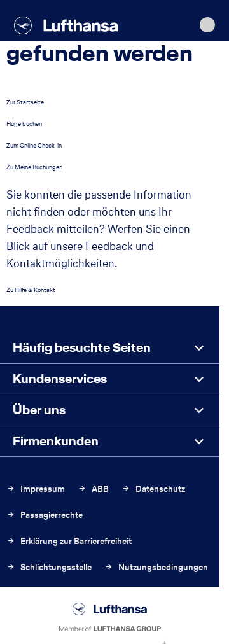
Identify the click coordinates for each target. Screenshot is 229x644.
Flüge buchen (24, 124)
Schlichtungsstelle (49, 567)
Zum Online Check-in (34, 145)
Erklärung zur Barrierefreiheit (69, 541)
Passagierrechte (45, 515)
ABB (93, 489)
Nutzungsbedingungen (156, 567)
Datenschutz (153, 489)
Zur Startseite (25, 102)
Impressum (36, 489)
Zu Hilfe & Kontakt (31, 290)
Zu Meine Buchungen (34, 167)
